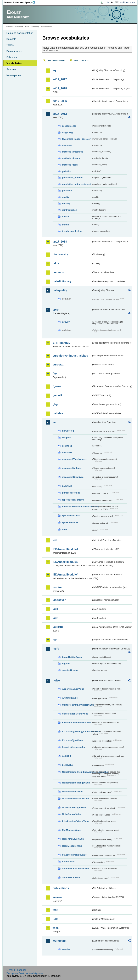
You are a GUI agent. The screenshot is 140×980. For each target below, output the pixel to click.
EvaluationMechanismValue (76, 722)
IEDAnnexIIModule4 (65, 575)
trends (65, 225)
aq (54, 70)
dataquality (60, 290)
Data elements (14, 51)
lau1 (55, 609)
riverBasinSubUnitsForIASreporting (77, 507)
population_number (72, 178)
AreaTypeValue (70, 698)
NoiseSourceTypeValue (74, 807)
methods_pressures (72, 152)
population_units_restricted (77, 184)
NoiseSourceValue (72, 814)
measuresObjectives (73, 477)
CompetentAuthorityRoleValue (77, 705)
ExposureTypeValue (72, 740)
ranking (66, 204)
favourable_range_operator (76, 139)
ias (54, 422)
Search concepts (81, 60)
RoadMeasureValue (72, 846)
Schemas (12, 57)
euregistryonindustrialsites (70, 356)
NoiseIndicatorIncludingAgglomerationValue (77, 772)
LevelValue (68, 765)
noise (56, 681)
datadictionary (62, 281)
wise (56, 928)
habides (58, 413)
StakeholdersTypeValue (74, 855)
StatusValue (68, 862)
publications (61, 888)
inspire (57, 587)
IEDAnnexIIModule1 (65, 549)
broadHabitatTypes (72, 657)
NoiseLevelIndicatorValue (75, 798)
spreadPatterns (70, 522)
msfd (56, 649)
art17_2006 (60, 101)
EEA (20, 2)
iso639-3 (66, 756)
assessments (69, 126)
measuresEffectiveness (74, 459)
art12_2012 (60, 79)
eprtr (56, 310)
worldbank (59, 941)
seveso (57, 897)
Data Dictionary (32, 27)
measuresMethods (72, 468)
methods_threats (71, 158)
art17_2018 (60, 242)
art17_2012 (60, 114)
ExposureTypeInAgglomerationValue (77, 731)
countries (67, 446)
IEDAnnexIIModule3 (65, 562)
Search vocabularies (56, 60)
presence (67, 191)
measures (67, 145)
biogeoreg (67, 132)
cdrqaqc (66, 438)
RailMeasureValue (71, 830)
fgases (57, 386)
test (55, 910)
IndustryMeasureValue (74, 747)
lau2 (55, 618)
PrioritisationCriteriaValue (75, 821)
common (58, 272)
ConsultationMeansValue (75, 714)
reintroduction (69, 210)
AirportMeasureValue (73, 689)
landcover (59, 600)
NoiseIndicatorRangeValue (76, 783)
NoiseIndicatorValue (72, 792)
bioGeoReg (68, 431)
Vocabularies (14, 63)
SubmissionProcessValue (75, 868)
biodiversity (60, 254)
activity (66, 322)
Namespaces (14, 75)
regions (66, 664)
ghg (55, 404)
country (66, 949)
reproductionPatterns (73, 500)
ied (55, 540)
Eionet (20, 27)
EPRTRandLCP (62, 343)
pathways (67, 486)
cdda (56, 263)
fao (55, 374)
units (65, 529)
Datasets (11, 39)
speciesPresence (71, 516)
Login (106, 2)
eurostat (58, 365)
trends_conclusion (72, 231)
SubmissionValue (71, 877)
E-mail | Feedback (16, 970)
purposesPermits (71, 493)
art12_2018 (60, 88)
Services (11, 69)
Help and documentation (20, 33)
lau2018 (58, 627)
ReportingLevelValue (73, 839)
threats (66, 216)
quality (66, 197)
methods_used (70, 165)
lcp (55, 640)
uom (55, 919)
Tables (10, 45)
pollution (67, 171)
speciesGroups (70, 670)
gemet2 (57, 395)
